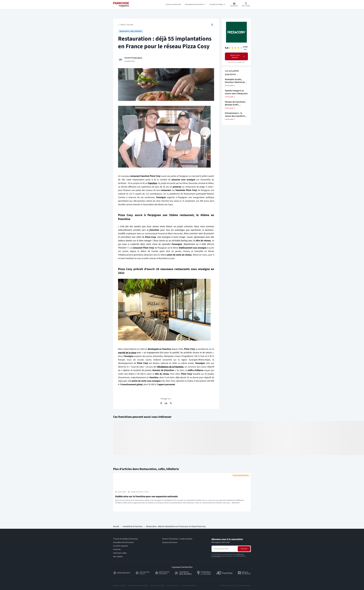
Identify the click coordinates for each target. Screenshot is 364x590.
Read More (236, 503)
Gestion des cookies (157, 586)
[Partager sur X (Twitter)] (171, 403)
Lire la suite (230, 85)
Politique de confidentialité (138, 586)
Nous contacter (173, 586)
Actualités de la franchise (123, 542)
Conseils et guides (121, 546)
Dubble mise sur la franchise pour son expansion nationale (146, 497)
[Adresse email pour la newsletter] (224, 549)
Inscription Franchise (188, 586)
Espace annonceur (170, 542)
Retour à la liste (126, 25)
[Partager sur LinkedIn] (166, 403)
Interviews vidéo (120, 553)
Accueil (116, 526)
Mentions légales (119, 586)
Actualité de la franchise (133, 526)
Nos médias (118, 557)
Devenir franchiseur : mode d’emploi (177, 539)
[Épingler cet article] (212, 25)
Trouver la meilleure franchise (125, 539)
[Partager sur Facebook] (161, 403)
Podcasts (117, 549)
